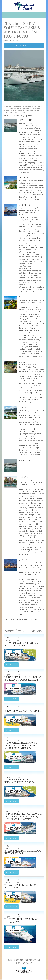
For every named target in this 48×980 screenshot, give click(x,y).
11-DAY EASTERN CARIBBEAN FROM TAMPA (21, 886)
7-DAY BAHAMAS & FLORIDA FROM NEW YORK (21, 644)
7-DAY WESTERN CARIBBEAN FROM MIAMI (22, 920)
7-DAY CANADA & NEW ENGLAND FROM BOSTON (20, 781)
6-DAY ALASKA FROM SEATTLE (23, 711)
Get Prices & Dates (24, 45)
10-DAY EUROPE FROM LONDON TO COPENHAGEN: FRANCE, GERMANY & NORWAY (24, 816)
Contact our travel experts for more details (24, 620)
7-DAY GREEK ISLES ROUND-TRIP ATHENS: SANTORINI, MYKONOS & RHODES (22, 745)
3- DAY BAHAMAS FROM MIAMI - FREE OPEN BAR (24, 852)
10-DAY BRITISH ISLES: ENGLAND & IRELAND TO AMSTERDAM (24, 678)
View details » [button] (12, 665)
